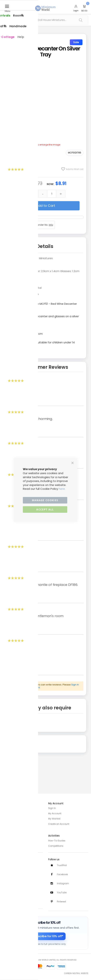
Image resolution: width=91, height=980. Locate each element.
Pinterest (61, 902)
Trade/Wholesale (12, 823)
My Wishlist (54, 818)
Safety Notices (11, 895)
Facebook (62, 874)
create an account (29, 688)
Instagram (63, 883)
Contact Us (9, 879)
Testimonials (10, 900)
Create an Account (59, 823)
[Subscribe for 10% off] (46, 936)
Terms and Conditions (15, 845)
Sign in (75, 685)
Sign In (52, 808)
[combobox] (45, 20)
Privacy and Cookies (14, 840)
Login (76, 11)
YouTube (62, 892)
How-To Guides (57, 840)
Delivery (7, 868)
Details (45, 246)
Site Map (7, 818)
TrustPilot (62, 865)
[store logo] (45, 6)
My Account (55, 813)
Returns (7, 873)
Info (51, 225)
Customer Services (13, 863)
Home (6, 808)
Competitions (56, 845)
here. (62, 489)
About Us (8, 813)
